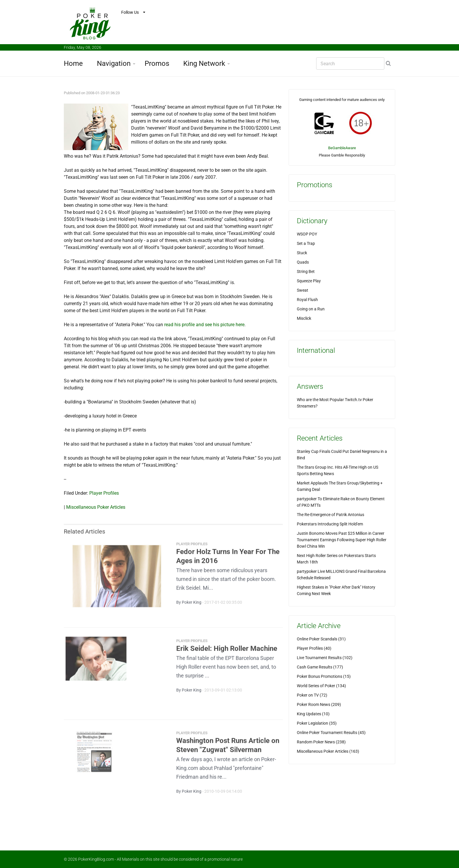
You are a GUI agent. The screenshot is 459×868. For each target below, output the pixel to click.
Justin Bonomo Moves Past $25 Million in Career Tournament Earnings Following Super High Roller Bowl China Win (342, 540)
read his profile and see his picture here (204, 325)
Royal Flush (307, 300)
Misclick (304, 318)
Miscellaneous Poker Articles (96, 507)
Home (73, 63)
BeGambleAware (342, 148)
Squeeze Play (309, 281)
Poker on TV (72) (312, 695)
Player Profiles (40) (314, 648)
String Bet (306, 271)
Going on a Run (311, 309)
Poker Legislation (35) (317, 723)
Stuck (302, 253)
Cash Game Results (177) (320, 667)
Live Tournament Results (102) (325, 658)
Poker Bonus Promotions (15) (324, 676)
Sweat (303, 290)
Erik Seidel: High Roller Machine (227, 652)
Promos (157, 63)
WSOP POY (307, 234)
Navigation (114, 63)
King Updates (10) (313, 714)
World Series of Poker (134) (321, 686)
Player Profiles (104, 493)
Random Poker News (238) (321, 742)
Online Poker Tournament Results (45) (331, 733)
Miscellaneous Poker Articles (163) (328, 751)
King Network (204, 63)
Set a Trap (306, 243)
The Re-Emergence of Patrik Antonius (330, 515)
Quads (303, 262)
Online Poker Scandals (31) (321, 639)
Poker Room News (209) (319, 704)
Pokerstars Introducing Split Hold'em (330, 524)
